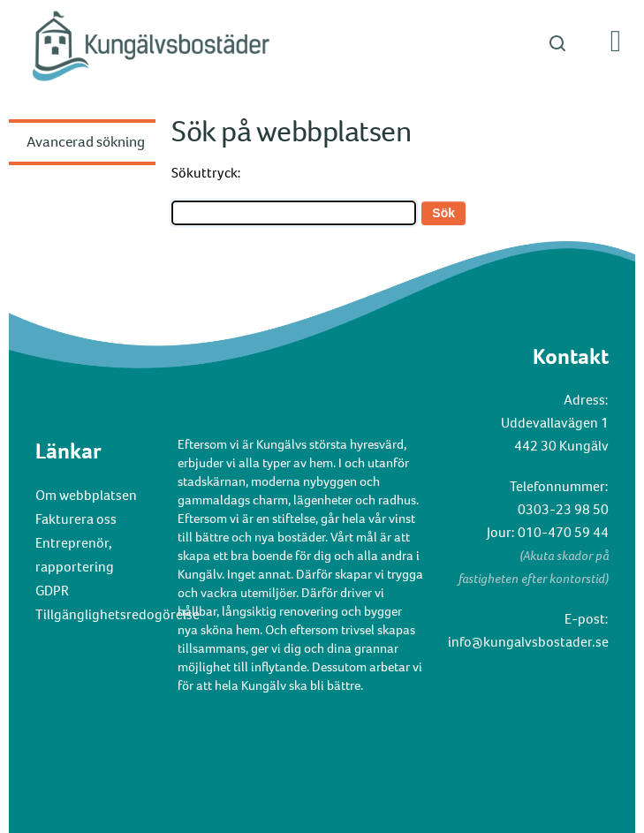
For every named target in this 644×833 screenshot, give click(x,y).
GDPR (52, 591)
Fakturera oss (76, 519)
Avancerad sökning (86, 142)
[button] (322, 42)
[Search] (294, 213)
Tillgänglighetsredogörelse (117, 614)
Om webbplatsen (86, 495)
